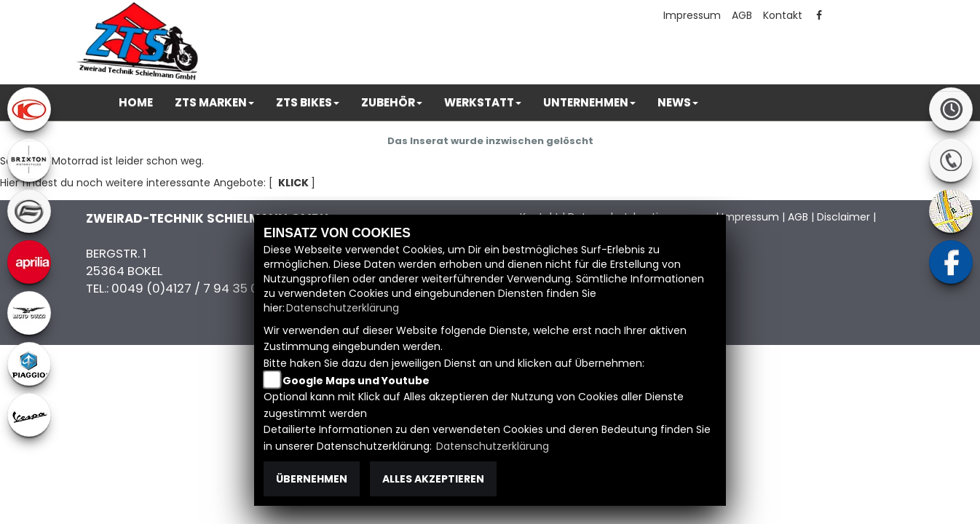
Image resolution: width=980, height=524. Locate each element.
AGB (742, 15)
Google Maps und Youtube (356, 381)
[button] (214, 103)
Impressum (692, 15)
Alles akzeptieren (433, 479)
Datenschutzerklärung (343, 308)
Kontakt (783, 15)
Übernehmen (312, 479)
